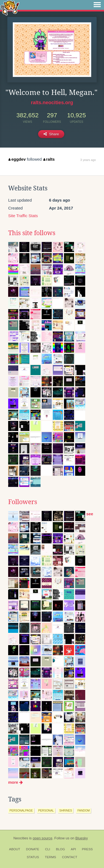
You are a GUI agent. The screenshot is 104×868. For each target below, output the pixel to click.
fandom (83, 810)
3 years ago (88, 160)
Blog (61, 849)
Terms (51, 857)
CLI (48, 849)
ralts (49, 159)
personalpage (21, 810)
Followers (23, 502)
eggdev (17, 159)
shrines (66, 810)
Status (33, 857)
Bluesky (82, 838)
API (73, 849)
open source (42, 838)
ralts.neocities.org (52, 103)
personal (46, 810)
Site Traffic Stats (23, 216)
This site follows (32, 233)
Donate (33, 849)
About (15, 849)
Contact (70, 857)
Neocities (21, 838)
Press (87, 849)
